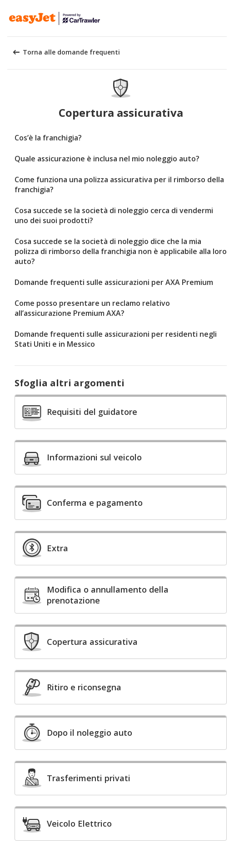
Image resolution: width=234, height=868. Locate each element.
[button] (224, 18)
